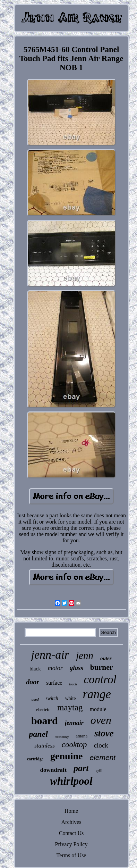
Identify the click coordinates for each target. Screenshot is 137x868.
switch (52, 698)
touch (73, 684)
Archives (71, 822)
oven (101, 720)
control (100, 679)
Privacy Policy (71, 844)
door (33, 682)
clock (101, 745)
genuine (66, 756)
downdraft (54, 770)
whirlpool (71, 781)
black (35, 669)
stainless (45, 746)
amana (82, 736)
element (102, 757)
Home (71, 811)
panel (38, 734)
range (97, 694)
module (98, 709)
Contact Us (71, 833)
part (81, 768)
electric (43, 710)
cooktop (74, 745)
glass (76, 668)
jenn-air (50, 655)
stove (104, 733)
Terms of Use (71, 855)
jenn (85, 656)
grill (99, 771)
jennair (74, 723)
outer (106, 658)
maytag (70, 707)
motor (55, 668)
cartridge (35, 759)
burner (102, 667)
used (35, 699)
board (45, 721)
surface (54, 683)
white (70, 698)
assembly (62, 737)
